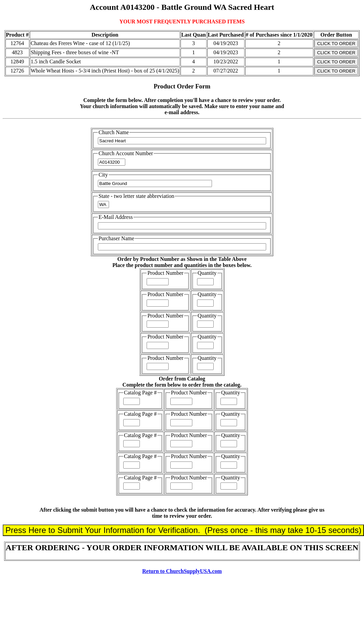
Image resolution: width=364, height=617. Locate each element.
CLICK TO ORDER (336, 44)
